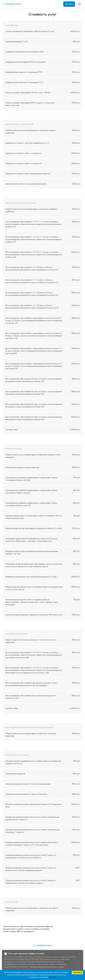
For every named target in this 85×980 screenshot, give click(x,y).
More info (53, 977)
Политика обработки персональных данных (46, 967)
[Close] (79, 954)
